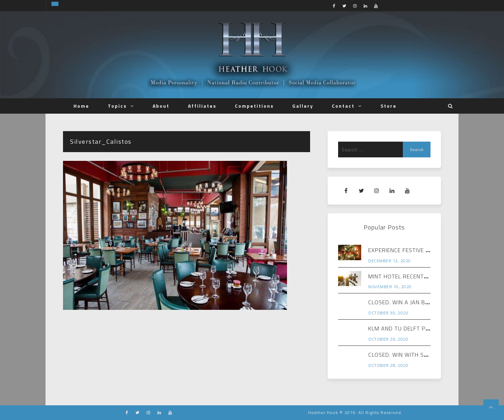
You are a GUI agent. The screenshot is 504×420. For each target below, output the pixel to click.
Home (81, 106)
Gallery (303, 106)
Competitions (254, 106)
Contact (343, 106)
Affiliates (202, 106)
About (161, 106)
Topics (117, 106)
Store (388, 106)
